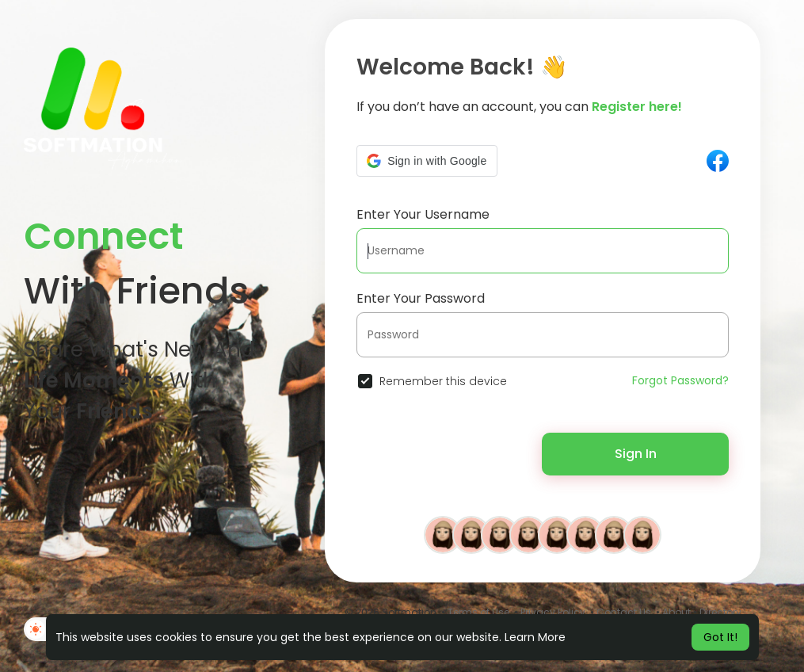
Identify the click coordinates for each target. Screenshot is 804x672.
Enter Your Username (423, 214)
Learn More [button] (535, 637)
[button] (427, 161)
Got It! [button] (720, 637)
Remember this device (443, 381)
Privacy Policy (553, 612)
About (676, 612)
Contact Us (624, 612)
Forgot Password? (680, 380)
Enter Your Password (421, 298)
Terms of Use (478, 612)
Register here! (637, 107)
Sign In (636, 454)
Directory (720, 612)
